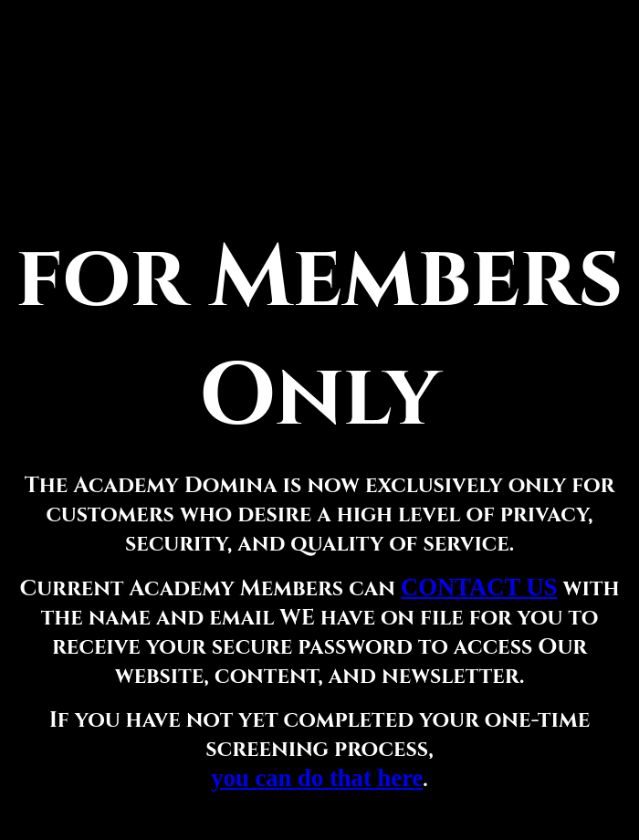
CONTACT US (479, 587)
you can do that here (317, 778)
